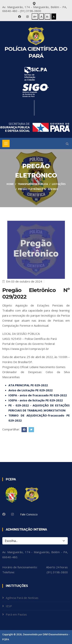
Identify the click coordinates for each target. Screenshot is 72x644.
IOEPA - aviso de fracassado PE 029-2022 (38, 395)
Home (10, 184)
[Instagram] (12, 514)
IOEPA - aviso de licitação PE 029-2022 (36, 400)
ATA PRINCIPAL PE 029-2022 (28, 385)
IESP (9, 606)
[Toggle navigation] (6, 143)
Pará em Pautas (16, 614)
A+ (35, 16)
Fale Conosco (29, 514)
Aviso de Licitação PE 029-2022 (31, 390)
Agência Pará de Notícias (22, 598)
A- (48, 16)
